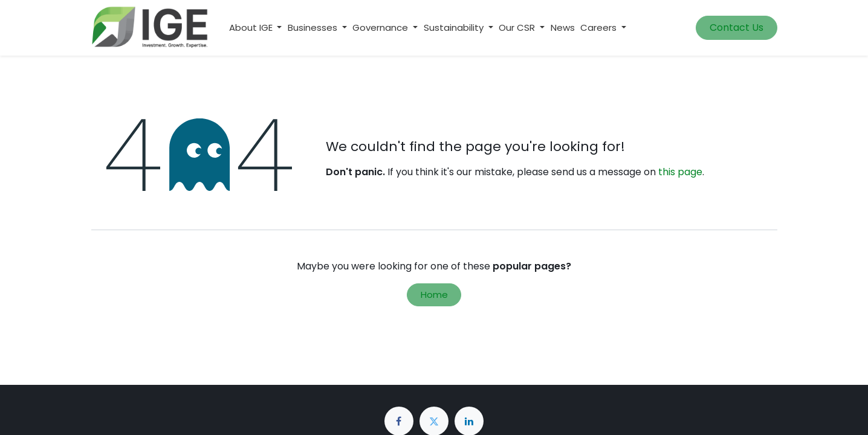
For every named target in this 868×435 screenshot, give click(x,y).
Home (434, 295)
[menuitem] (563, 28)
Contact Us (737, 27)
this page (680, 172)
